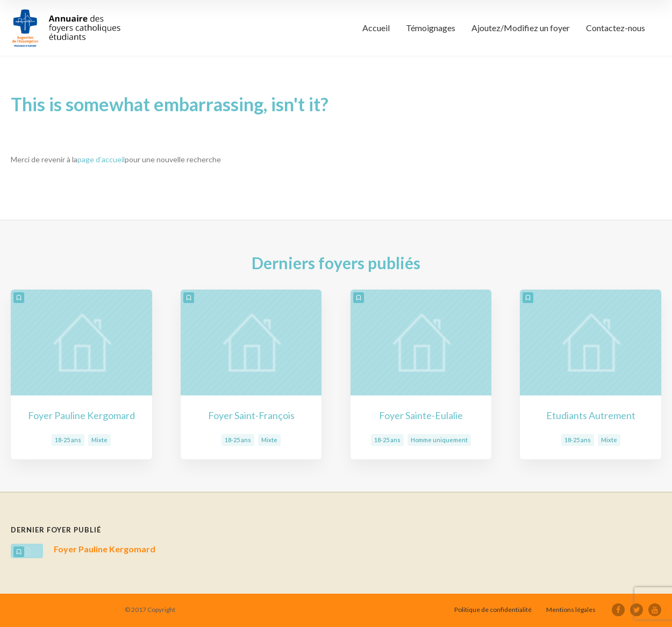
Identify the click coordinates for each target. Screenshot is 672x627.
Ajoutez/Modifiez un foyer (521, 28)
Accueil (376, 28)
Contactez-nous (616, 28)
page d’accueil (101, 159)
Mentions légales (571, 610)
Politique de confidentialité (493, 610)
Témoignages (431, 28)
